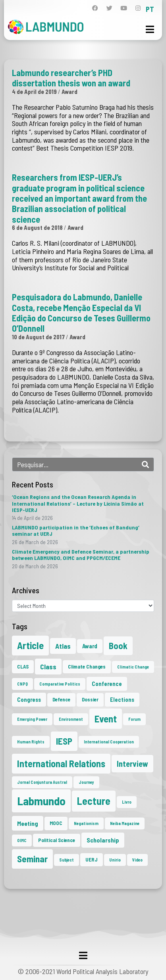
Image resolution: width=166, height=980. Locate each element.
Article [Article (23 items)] (30, 645)
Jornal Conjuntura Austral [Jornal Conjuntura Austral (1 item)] (42, 782)
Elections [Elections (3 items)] (122, 699)
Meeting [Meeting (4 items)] (28, 823)
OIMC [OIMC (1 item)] (22, 840)
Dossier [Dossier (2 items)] (90, 699)
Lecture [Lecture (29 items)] (94, 801)
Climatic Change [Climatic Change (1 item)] (133, 667)
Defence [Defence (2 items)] (61, 699)
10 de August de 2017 (38, 337)
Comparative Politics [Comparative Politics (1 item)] (60, 684)
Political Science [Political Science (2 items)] (57, 840)
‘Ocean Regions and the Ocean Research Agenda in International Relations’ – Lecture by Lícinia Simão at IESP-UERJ (78, 503)
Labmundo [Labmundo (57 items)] (41, 801)
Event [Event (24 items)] (106, 718)
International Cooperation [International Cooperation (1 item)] (109, 742)
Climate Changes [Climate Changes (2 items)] (87, 667)
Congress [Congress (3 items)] (29, 699)
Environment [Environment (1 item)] (71, 719)
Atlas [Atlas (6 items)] (63, 646)
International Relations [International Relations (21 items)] (61, 763)
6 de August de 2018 (37, 227)
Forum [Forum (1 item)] (134, 719)
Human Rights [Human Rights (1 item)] (31, 742)
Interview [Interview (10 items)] (132, 764)
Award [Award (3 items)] (90, 646)
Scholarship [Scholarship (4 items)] (103, 840)
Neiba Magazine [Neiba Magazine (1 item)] (125, 823)
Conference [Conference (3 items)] (107, 684)
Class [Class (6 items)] (48, 667)
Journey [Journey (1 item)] (86, 782)
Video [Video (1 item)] (137, 860)
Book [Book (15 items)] (118, 646)
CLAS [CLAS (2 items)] (23, 667)
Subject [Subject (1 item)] (67, 860)
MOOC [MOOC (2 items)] (56, 823)
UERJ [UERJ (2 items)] (92, 860)
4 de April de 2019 (34, 92)
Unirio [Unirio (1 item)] (115, 860)
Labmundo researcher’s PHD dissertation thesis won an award (71, 78)
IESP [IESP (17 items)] (64, 741)
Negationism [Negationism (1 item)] (86, 823)
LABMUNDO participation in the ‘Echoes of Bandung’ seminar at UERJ (76, 530)
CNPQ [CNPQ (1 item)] (22, 684)
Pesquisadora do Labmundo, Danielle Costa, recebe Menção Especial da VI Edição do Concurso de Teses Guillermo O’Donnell (81, 312)
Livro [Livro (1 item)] (127, 802)
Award (69, 92)
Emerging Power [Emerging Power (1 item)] (32, 719)
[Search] (145, 464)
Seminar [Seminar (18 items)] (32, 859)
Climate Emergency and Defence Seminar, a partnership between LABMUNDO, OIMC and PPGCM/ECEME (81, 555)
